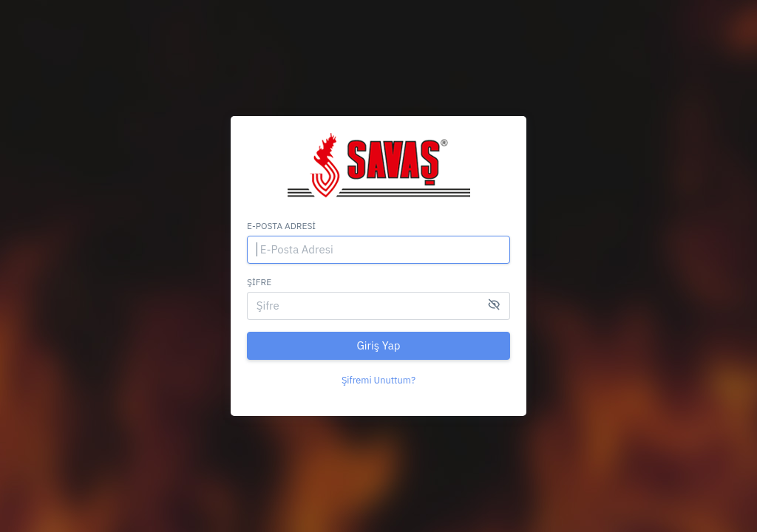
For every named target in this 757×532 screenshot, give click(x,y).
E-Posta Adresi (281, 226)
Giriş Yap (378, 345)
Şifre (259, 282)
